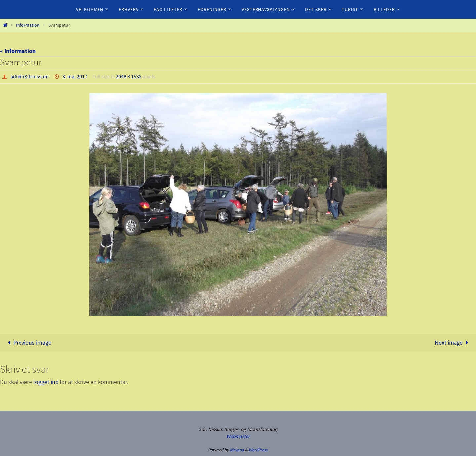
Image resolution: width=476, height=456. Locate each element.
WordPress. (258, 450)
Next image (453, 342)
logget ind (46, 382)
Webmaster (238, 436)
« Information (18, 51)
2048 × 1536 (129, 76)
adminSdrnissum (29, 76)
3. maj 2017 (75, 76)
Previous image (28, 342)
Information (28, 25)
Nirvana (237, 450)
